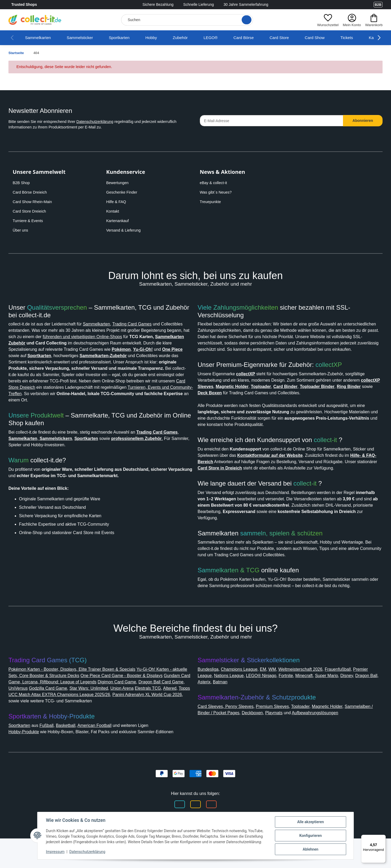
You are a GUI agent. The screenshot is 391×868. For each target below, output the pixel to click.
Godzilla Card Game (116, 705)
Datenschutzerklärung (104, 122)
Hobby (160, 38)
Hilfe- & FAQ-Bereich (234, 411)
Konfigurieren (310, 836)
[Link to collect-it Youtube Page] (366, 5)
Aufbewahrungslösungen (225, 736)
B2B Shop (22, 183)
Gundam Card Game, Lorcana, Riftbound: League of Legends (91, 699)
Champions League (244, 686)
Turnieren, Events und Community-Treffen (84, 400)
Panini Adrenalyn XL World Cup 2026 (65, 718)
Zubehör (190, 38)
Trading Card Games (147, 324)
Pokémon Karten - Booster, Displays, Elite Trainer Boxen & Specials (78, 686)
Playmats (315, 730)
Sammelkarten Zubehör (84, 343)
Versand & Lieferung (125, 230)
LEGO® (221, 38)
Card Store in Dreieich (283, 417)
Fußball (51, 749)
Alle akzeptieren (310, 822)
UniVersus (84, 705)
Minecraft (332, 692)
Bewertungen (119, 183)
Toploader (309, 723)
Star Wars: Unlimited (160, 705)
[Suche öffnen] (245, 20)
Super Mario (356, 692)
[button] (326, 20)
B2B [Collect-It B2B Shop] (378, 4)
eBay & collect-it (215, 183)
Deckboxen (291, 730)
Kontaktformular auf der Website (304, 404)
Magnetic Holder (338, 723)
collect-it (330, 389)
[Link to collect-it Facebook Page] (345, 5)
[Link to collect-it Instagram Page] (355, 5)
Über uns (21, 230)
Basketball (72, 749)
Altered (72, 711)
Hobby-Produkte (26, 755)
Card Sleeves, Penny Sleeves (227, 723)
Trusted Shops (39, 5)
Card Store (291, 38)
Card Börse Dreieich (31, 192)
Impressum (55, 852)
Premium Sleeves (278, 723)
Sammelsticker (84, 38)
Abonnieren (363, 121)
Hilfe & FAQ (117, 202)
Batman (265, 699)
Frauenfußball (353, 686)
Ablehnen (310, 849)
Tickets (360, 38)
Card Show (327, 38)
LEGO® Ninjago (285, 692)
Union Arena (22, 711)
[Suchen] (186, 20)
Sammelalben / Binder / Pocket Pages (237, 730)
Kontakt (114, 211)
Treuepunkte (211, 202)
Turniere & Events (29, 221)
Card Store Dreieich (31, 211)
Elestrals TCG (49, 711)
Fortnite (311, 692)
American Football (104, 749)
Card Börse (254, 38)
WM (280, 686)
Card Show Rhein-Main (34, 202)
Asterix (247, 699)
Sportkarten (126, 38)
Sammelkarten (39, 38)
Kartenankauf (119, 221)
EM (270, 686)
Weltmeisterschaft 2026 (311, 686)
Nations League (250, 692)
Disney (205, 699)
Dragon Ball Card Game (47, 705)
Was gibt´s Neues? (217, 192)
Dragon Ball (226, 699)
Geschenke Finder (123, 192)
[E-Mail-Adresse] (271, 121)
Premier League (214, 692)
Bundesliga (210, 686)
